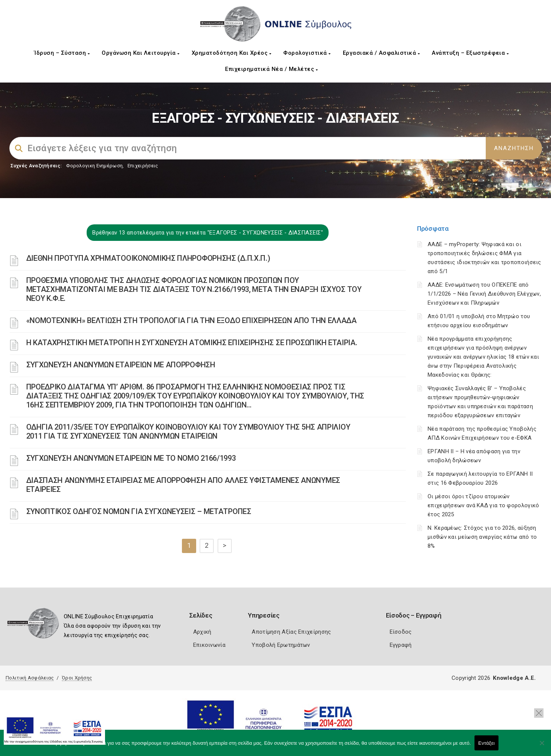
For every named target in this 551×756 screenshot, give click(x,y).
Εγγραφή (401, 645)
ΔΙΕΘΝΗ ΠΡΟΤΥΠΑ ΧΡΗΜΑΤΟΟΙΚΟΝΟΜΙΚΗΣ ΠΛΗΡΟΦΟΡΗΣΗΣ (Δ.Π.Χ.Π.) (148, 258)
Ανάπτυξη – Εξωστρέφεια (470, 53)
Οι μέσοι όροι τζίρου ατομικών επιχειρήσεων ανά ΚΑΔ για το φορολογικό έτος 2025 (483, 505)
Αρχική (202, 632)
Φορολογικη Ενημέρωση (94, 166)
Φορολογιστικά (307, 53)
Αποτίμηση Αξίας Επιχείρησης (291, 632)
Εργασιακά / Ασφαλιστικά (381, 53)
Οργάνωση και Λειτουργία (141, 53)
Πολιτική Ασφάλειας (30, 678)
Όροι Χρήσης (77, 678)
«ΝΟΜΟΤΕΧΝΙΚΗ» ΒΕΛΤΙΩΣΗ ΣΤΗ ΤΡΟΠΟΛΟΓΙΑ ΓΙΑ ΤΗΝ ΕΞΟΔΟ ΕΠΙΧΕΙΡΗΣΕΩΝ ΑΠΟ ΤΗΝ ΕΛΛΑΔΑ (191, 320)
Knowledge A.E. (514, 678)
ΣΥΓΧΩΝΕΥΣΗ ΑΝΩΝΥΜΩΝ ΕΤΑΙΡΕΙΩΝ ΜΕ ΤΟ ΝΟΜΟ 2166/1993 (131, 458)
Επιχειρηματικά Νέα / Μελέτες (271, 69)
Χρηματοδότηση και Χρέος (232, 53)
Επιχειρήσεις (143, 166)
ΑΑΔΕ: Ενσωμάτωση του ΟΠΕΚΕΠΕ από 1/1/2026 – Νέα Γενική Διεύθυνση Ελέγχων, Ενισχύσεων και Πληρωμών (484, 294)
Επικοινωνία (209, 645)
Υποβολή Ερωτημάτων (281, 645)
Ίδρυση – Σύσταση (62, 53)
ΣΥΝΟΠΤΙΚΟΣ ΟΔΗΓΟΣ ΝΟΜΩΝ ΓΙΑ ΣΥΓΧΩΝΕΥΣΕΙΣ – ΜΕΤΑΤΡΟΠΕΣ (139, 511)
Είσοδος (401, 632)
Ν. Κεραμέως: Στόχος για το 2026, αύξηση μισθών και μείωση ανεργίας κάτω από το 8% (482, 537)
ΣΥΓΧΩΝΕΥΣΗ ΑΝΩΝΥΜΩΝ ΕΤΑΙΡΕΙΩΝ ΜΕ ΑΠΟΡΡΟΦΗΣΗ (121, 365)
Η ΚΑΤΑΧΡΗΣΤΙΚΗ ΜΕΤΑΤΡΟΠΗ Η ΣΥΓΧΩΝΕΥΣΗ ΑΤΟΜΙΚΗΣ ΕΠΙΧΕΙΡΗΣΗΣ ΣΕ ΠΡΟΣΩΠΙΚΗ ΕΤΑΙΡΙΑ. (192, 343)
